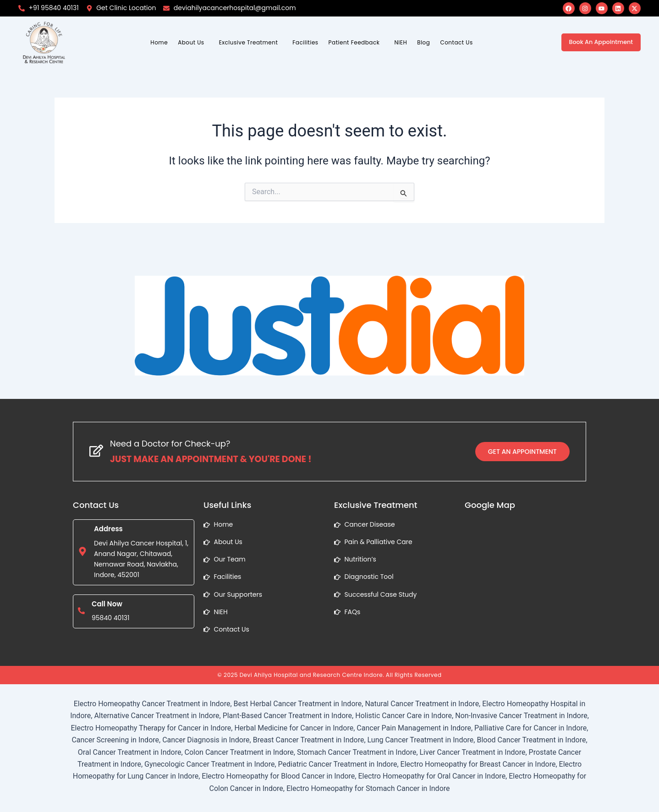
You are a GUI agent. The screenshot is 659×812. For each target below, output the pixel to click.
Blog (423, 42)
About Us (191, 42)
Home (159, 42)
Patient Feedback (354, 42)
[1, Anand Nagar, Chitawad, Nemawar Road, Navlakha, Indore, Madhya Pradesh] (525, 588)
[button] (193, 43)
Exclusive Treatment (249, 42)
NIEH (401, 42)
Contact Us (456, 42)
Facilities (305, 42)
